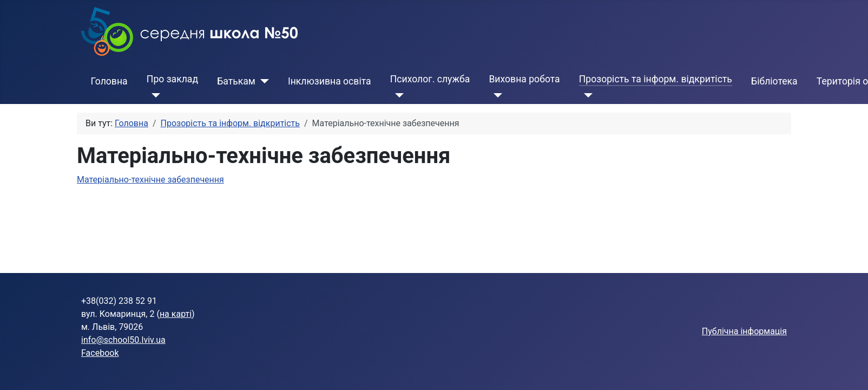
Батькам (236, 81)
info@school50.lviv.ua (123, 340)
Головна (109, 81)
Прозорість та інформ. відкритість (656, 79)
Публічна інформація (744, 331)
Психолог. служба (430, 79)
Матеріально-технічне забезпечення (150, 180)
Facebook (100, 353)
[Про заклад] (153, 95)
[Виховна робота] (495, 95)
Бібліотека (774, 81)
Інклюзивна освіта (330, 81)
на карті (176, 314)
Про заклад (172, 79)
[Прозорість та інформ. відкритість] (586, 95)
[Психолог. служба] (397, 95)
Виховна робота (524, 79)
